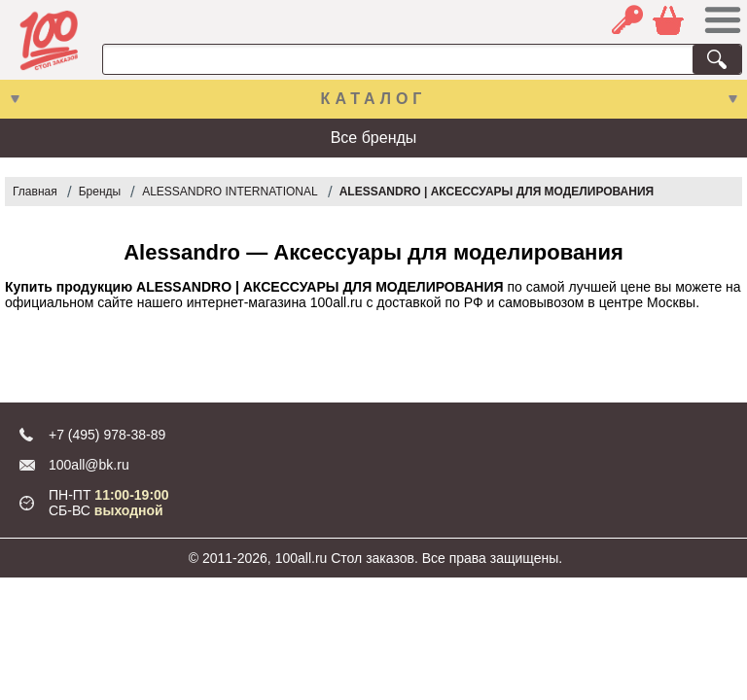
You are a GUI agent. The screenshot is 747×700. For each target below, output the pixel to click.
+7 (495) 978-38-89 (107, 435)
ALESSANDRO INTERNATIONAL (230, 192)
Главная (35, 192)
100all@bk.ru (89, 465)
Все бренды (374, 138)
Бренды (100, 192)
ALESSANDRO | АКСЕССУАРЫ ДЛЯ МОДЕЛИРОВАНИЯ (497, 192)
